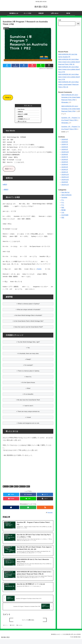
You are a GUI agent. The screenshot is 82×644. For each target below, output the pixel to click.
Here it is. (29, 378)
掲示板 (78, 639)
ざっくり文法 (58, 639)
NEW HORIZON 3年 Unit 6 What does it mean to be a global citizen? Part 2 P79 (69, 69)
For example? (29, 366)
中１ (11, 487)
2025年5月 (65, 149)
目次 (26, 106)
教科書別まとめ (49, 639)
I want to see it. (29, 407)
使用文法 (21, 112)
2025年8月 (65, 142)
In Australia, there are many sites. (29, 355)
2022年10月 (65, 180)
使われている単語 (23, 115)
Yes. (29, 349)
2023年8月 (65, 155)
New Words (22, 109)
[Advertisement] (28, 81)
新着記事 (65, 639)
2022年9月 (65, 182)
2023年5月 (65, 162)
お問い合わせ (72, 639)
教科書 (16, 487)
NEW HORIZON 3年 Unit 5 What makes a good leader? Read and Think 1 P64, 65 (68, 84)
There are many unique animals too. (29, 413)
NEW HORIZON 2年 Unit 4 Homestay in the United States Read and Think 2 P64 (71, 97)
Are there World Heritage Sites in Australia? (29, 316)
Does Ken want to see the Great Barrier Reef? (29, 328)
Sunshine (6, 487)
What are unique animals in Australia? (29, 311)
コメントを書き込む (28, 625)
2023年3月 (65, 167)
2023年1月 (65, 172)
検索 (60, 20)
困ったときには (23, 122)
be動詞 (5, 186)
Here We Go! (65, 192)
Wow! (29, 389)
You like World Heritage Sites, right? (29, 343)
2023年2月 (65, 170)
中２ (63, 202)
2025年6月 (65, 147)
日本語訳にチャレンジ (25, 120)
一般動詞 (5, 191)
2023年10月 (65, 152)
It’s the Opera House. (29, 384)
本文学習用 (22, 487)
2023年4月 (65, 165)
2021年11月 (65, 185)
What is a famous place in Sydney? (29, 305)
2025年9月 (65, 139)
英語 (28, 487)
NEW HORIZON (66, 195)
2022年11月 (65, 177)
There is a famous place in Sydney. (29, 372)
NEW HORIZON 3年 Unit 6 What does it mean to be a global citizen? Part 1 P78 (69, 77)
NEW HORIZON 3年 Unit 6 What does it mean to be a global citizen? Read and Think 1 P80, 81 (69, 62)
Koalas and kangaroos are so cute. (29, 424)
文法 (63, 212)
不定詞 (39, 270)
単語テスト (9, 170)
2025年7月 (65, 144)
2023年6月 (65, 160)
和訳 (63, 208)
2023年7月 (65, 157)
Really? (29, 360)
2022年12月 (65, 175)
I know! (29, 418)
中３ (63, 205)
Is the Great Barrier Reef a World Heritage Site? (29, 322)
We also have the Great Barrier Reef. (29, 401)
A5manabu (65, 102)
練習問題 (21, 117)
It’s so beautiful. (29, 395)
